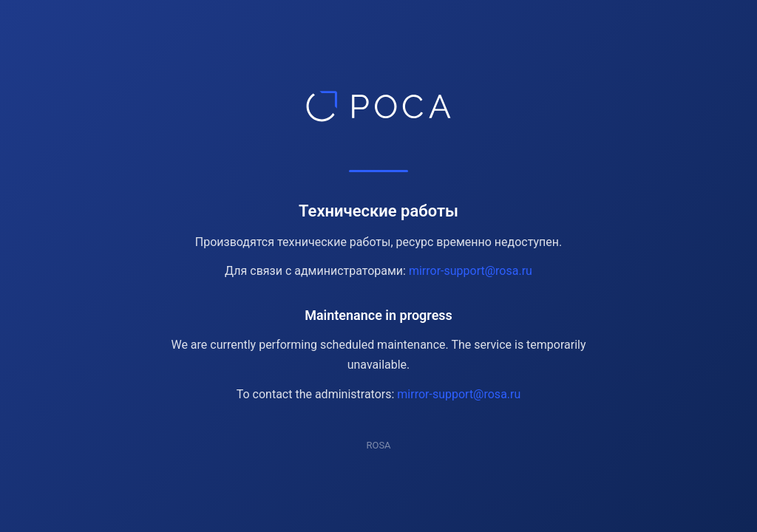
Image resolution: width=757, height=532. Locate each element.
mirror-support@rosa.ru (471, 271)
